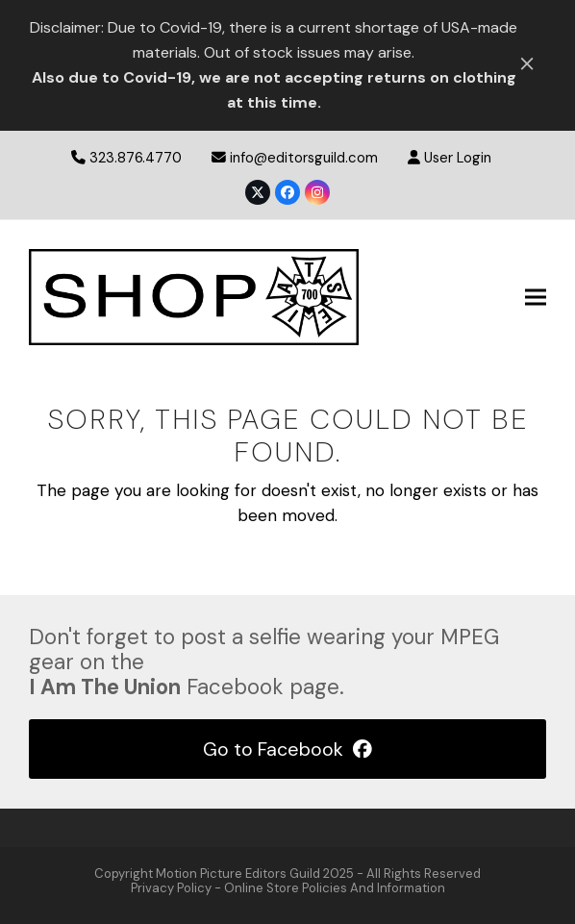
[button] (536, 297)
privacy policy (171, 888)
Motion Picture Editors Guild (238, 874)
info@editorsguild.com (304, 158)
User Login (458, 158)
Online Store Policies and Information (335, 888)
